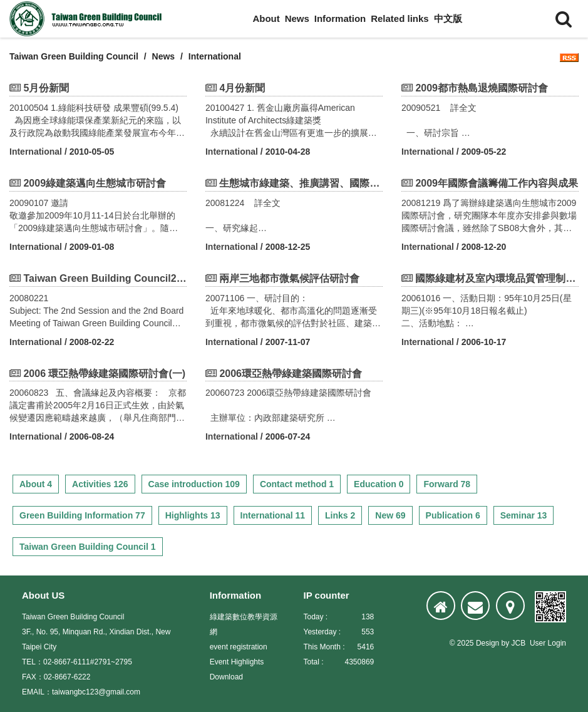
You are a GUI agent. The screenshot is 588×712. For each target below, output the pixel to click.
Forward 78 (447, 484)
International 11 (273, 515)
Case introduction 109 (194, 484)
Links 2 (340, 515)
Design (487, 643)
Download (226, 677)
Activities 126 (100, 484)
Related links (400, 18)
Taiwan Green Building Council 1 (88, 547)
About (266, 18)
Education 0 (379, 484)
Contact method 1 (297, 484)
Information (340, 18)
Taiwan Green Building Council (74, 56)
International (36, 152)
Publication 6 (453, 515)
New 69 (390, 515)
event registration (239, 647)
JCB (519, 643)
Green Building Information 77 (82, 515)
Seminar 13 (524, 515)
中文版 (448, 18)
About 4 (36, 484)
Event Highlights (237, 662)
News (297, 18)
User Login (548, 643)
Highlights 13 (193, 515)
